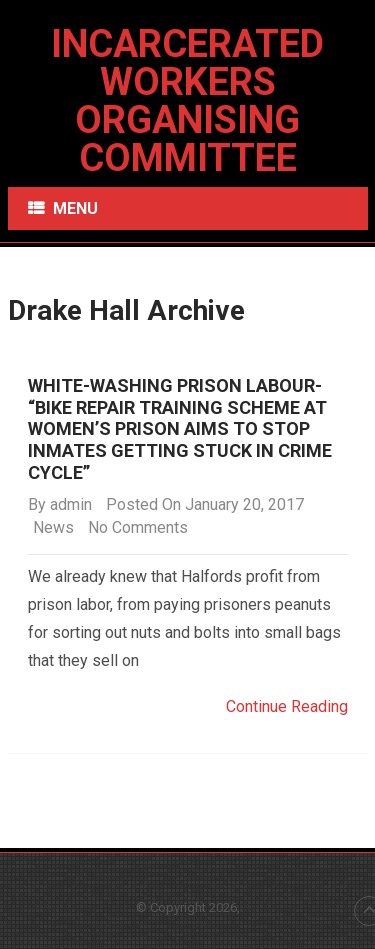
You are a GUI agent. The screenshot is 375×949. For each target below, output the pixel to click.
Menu (75, 208)
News (53, 527)
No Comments (138, 527)
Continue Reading (287, 706)
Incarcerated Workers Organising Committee (187, 101)
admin (71, 504)
